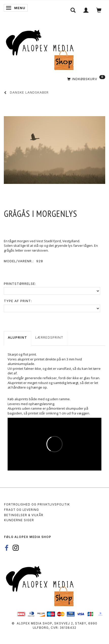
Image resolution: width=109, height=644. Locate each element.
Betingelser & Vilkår (24, 515)
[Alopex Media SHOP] (42, 49)
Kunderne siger (19, 520)
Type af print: (18, 301)
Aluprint (17, 337)
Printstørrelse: (20, 284)
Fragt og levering (22, 510)
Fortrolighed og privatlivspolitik (37, 504)
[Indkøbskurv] (56, 79)
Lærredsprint (49, 337)
